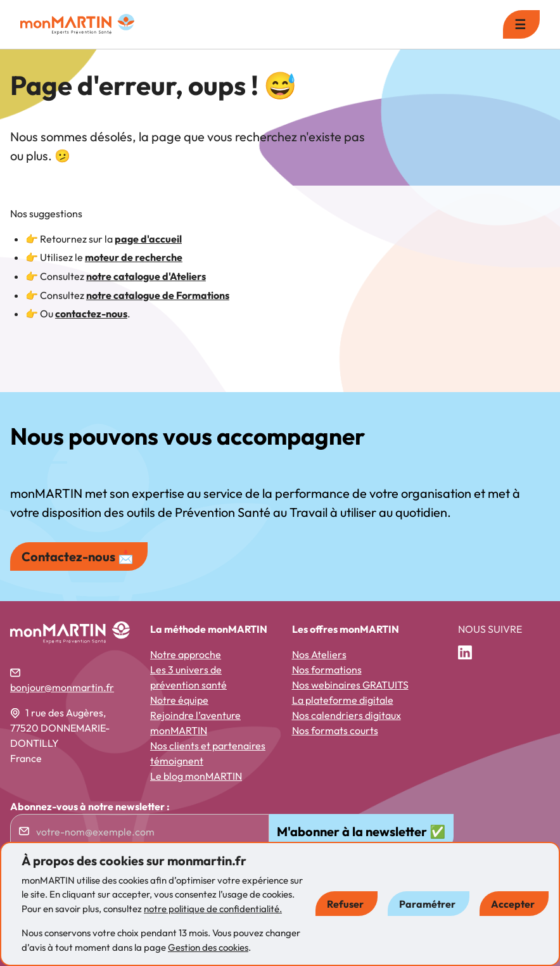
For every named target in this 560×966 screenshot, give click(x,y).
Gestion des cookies (208, 947)
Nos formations (327, 670)
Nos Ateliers (319, 654)
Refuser (345, 904)
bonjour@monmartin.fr (62, 687)
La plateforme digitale (343, 700)
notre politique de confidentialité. (213, 909)
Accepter (513, 904)
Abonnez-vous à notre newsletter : (90, 806)
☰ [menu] (520, 24)
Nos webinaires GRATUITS (350, 685)
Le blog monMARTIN (196, 776)
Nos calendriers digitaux (347, 715)
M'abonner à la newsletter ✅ (361, 831)
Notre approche (186, 654)
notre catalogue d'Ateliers (146, 276)
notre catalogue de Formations (158, 295)
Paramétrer (427, 904)
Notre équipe (179, 700)
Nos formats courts (335, 730)
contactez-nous (91, 314)
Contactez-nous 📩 (78, 556)
